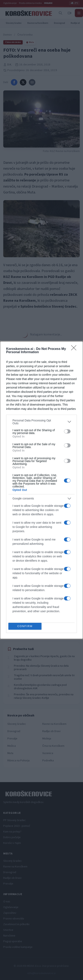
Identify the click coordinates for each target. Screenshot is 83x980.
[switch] (67, 431)
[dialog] (41, 490)
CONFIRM (25, 626)
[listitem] (41, 422)
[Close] (75, 349)
